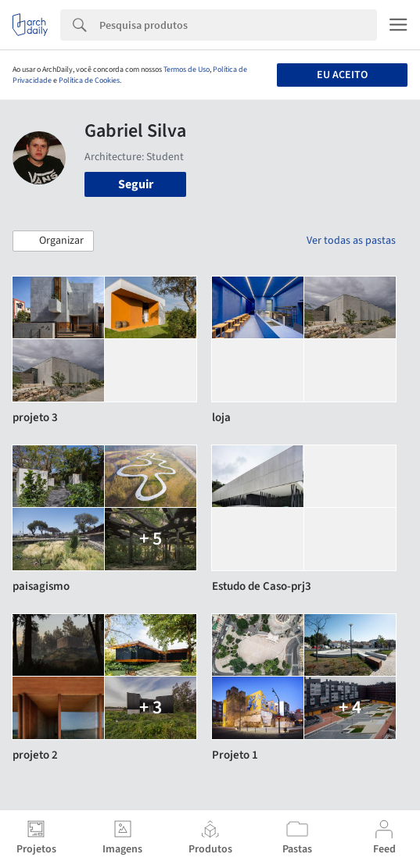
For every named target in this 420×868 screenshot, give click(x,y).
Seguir (136, 184)
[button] (53, 241)
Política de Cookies (89, 80)
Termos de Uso (187, 70)
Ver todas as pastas (351, 241)
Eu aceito (342, 75)
